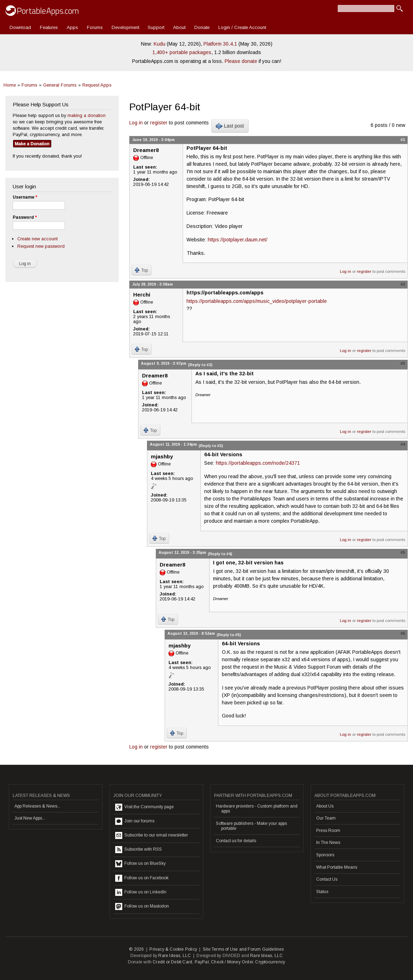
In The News (328, 843)
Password (25, 217)
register (159, 123)
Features (49, 27)
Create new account (37, 239)
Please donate (241, 61)
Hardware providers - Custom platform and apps (257, 809)
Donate (202, 27)
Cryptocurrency (270, 962)
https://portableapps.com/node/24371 (258, 463)
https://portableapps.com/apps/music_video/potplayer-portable (257, 301)
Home (10, 85)
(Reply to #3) (211, 446)
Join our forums (135, 821)
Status (322, 892)
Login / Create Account (242, 27)
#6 (403, 633)
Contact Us (327, 879)
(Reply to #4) (220, 554)
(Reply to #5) (229, 635)
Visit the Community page (144, 807)
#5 (403, 552)
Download (20, 27)
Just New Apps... (30, 818)
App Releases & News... (37, 806)
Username (25, 197)
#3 (403, 363)
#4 (403, 444)
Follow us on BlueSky (140, 864)
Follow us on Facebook (142, 878)
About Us (325, 806)
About (179, 27)
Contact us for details (236, 841)
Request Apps (97, 85)
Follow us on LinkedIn (141, 892)
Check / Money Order (232, 962)
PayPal (202, 962)
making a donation (87, 115)
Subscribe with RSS (138, 850)
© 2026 (136, 949)
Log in (136, 123)
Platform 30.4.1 (220, 44)
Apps (72, 27)
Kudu (160, 44)
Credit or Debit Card (172, 962)
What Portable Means (337, 867)
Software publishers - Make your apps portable (251, 826)
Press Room (328, 831)
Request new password (41, 246)
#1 (403, 140)
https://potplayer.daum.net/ (238, 240)
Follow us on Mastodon (142, 906)
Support (156, 27)
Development (125, 27)
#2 (403, 284)
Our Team (326, 818)
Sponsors (325, 855)
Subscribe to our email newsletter (152, 835)
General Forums (60, 85)
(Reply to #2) (200, 365)
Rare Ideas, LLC (175, 956)
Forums (95, 27)
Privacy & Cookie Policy (173, 949)
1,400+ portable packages (182, 52)
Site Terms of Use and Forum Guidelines (243, 949)
